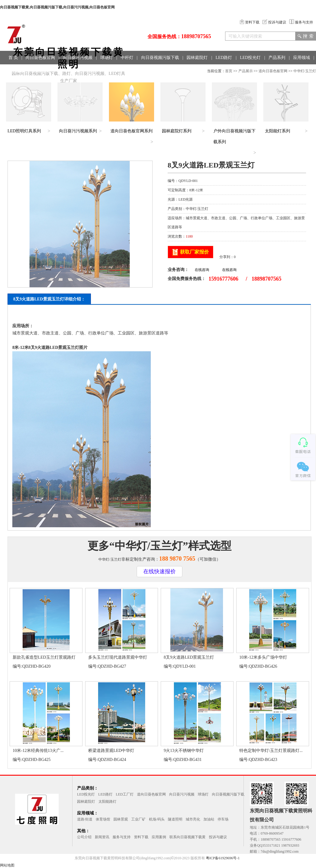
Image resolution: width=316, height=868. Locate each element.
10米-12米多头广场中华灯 (263, 657)
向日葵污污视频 (78, 58)
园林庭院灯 (197, 58)
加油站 (209, 819)
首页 (229, 71)
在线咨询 (202, 270)
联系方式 (42, 71)
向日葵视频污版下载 (160, 58)
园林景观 (121, 819)
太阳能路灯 (107, 802)
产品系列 (277, 58)
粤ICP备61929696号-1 (223, 858)
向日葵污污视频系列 (78, 131)
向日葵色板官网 (40, 58)
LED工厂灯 (125, 794)
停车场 (223, 819)
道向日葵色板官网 (273, 71)
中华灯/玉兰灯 (305, 71)
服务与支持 (301, 22)
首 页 (13, 58)
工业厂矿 (138, 819)
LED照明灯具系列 (24, 131)
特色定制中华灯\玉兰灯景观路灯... (271, 751)
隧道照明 (175, 819)
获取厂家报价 (194, 252)
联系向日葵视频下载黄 (187, 837)
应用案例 (159, 837)
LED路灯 (224, 58)
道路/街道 (85, 819)
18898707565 (196, 36)
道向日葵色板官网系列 (132, 131)
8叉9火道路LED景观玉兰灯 (189, 657)
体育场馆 (103, 819)
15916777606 (223, 279)
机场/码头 (157, 819)
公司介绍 (84, 837)
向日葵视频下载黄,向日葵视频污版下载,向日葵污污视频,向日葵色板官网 (57, 7)
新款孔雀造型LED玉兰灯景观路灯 (44, 657)
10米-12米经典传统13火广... (38, 751)
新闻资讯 (102, 837)
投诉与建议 (274, 22)
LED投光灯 (250, 58)
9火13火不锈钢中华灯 (184, 751)
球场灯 (107, 58)
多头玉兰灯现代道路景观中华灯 (118, 657)
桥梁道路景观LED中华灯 (111, 751)
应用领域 (302, 58)
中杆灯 (127, 58)
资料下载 (250, 22)
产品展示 (246, 71)
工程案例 (17, 71)
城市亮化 (193, 819)
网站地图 (7, 865)
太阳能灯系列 (277, 131)
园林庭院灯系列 (177, 131)
